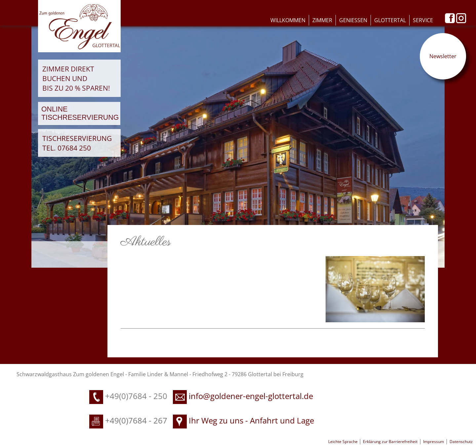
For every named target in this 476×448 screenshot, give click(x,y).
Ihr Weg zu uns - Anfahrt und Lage (243, 420)
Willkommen (288, 20)
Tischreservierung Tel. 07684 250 (77, 143)
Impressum (434, 442)
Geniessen (353, 20)
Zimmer (322, 20)
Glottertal (390, 20)
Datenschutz (461, 442)
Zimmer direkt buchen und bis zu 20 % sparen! (76, 78)
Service (423, 20)
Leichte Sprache (343, 442)
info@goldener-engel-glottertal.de (251, 396)
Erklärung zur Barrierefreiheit (390, 442)
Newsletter (443, 56)
